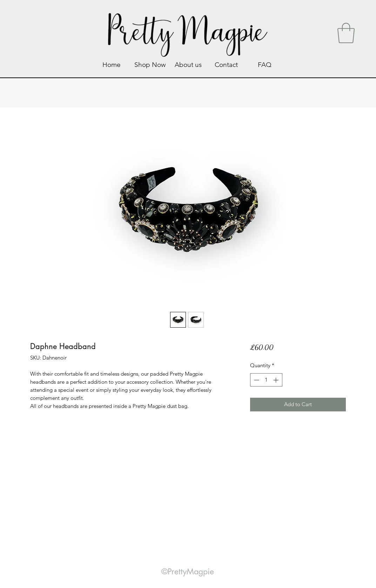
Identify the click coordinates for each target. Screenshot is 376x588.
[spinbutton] (266, 380)
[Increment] (277, 380)
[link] (346, 33)
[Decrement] (256, 380)
